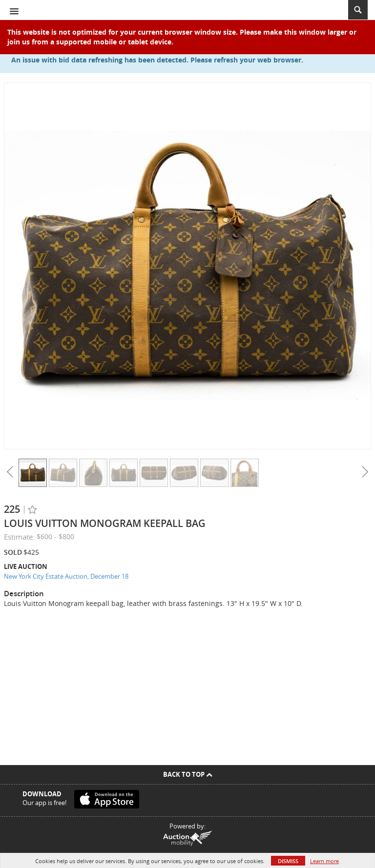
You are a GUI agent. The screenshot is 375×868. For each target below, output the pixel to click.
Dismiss (288, 861)
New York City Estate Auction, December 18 (66, 576)
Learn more (324, 861)
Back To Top (188, 774)
